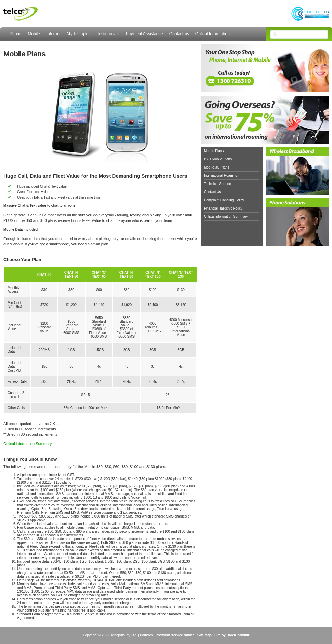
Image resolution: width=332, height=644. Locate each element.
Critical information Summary (28, 444)
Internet (54, 34)
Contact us (179, 34)
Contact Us (212, 192)
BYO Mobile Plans (218, 159)
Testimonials (108, 34)
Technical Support (218, 184)
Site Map (205, 635)
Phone (16, 34)
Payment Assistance (144, 34)
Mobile (34, 34)
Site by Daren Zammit (232, 635)
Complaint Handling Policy (224, 200)
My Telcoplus (79, 34)
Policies (146, 635)
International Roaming (221, 176)
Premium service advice (175, 635)
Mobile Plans (214, 151)
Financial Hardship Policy (223, 208)
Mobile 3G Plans (216, 167)
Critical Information (213, 34)
